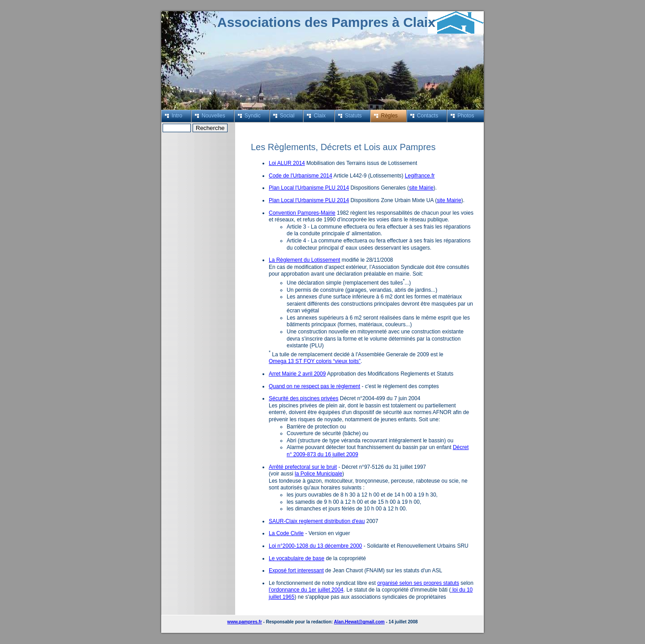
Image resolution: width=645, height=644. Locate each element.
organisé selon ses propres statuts (418, 583)
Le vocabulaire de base (297, 558)
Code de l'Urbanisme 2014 (301, 176)
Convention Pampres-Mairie (302, 213)
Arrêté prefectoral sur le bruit (303, 467)
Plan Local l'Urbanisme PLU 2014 (309, 188)
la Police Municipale (318, 474)
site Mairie (421, 188)
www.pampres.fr (244, 622)
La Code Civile (286, 533)
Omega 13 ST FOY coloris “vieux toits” (315, 361)
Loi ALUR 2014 (287, 163)
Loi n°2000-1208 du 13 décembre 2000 (315, 546)
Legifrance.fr (420, 176)
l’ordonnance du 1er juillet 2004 (306, 590)
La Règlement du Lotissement (304, 260)
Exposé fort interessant (296, 571)
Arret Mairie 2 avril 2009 (297, 374)
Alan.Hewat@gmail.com (359, 622)
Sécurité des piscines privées (303, 398)
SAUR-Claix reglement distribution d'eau (317, 521)
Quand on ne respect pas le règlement (314, 386)
